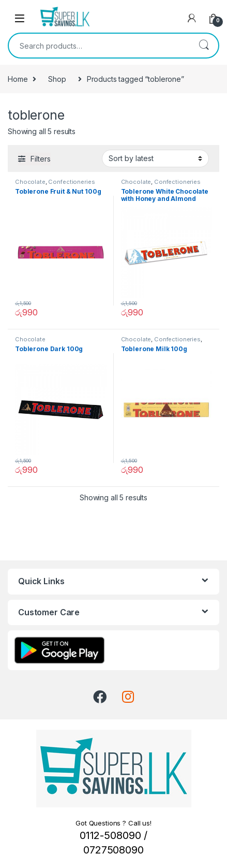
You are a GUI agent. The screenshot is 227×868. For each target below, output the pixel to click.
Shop (57, 79)
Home (18, 79)
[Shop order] (155, 158)
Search (204, 46)
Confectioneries (71, 182)
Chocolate (30, 182)
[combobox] (99, 46)
